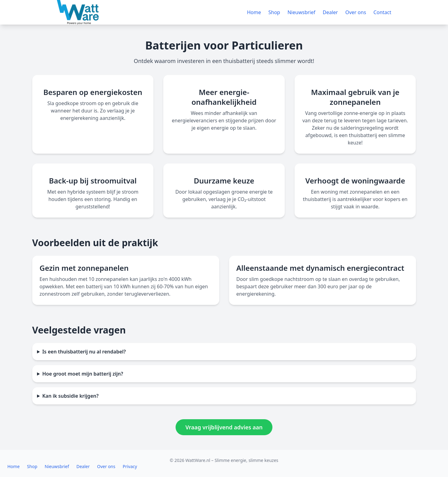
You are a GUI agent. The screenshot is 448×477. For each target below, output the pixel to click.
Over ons (356, 12)
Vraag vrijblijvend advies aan (224, 427)
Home (254, 12)
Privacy (130, 466)
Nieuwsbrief (301, 12)
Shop (274, 12)
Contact (383, 12)
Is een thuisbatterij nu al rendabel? (84, 352)
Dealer (330, 12)
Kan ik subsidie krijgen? (70, 396)
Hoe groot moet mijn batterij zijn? (83, 374)
